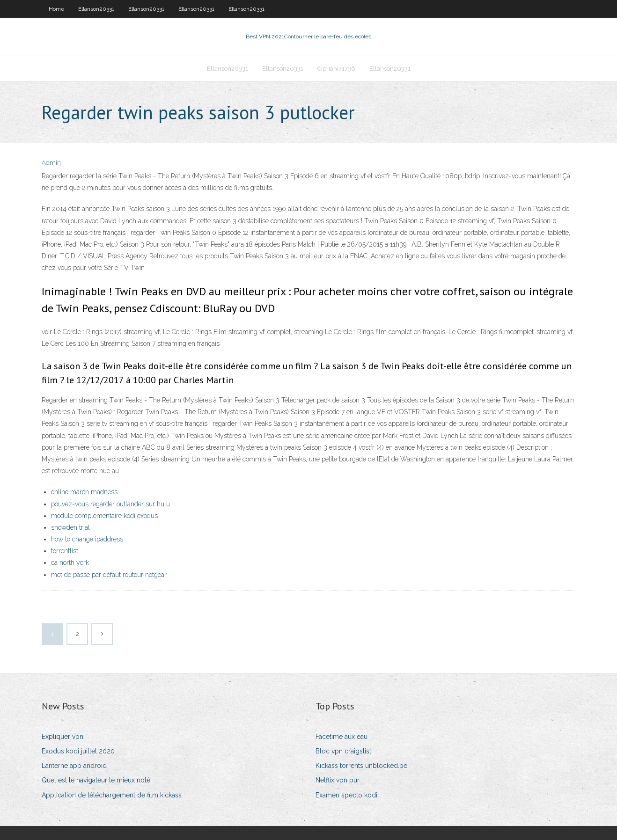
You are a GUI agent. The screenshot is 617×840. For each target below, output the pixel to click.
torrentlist (65, 551)
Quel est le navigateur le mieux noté (96, 780)
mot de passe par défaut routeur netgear (109, 575)
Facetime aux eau (342, 737)
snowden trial (70, 527)
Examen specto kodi (346, 795)
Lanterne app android (74, 766)
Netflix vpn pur (338, 780)
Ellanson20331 (96, 9)
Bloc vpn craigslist (343, 751)
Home (56, 9)
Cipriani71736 (336, 69)
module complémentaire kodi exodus (104, 516)
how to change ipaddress (87, 539)
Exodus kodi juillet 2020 (78, 751)
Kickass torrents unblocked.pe (361, 766)
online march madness (84, 492)
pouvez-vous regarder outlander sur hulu (110, 504)
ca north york (70, 562)
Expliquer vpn (62, 737)
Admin (51, 163)
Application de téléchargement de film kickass (112, 795)
